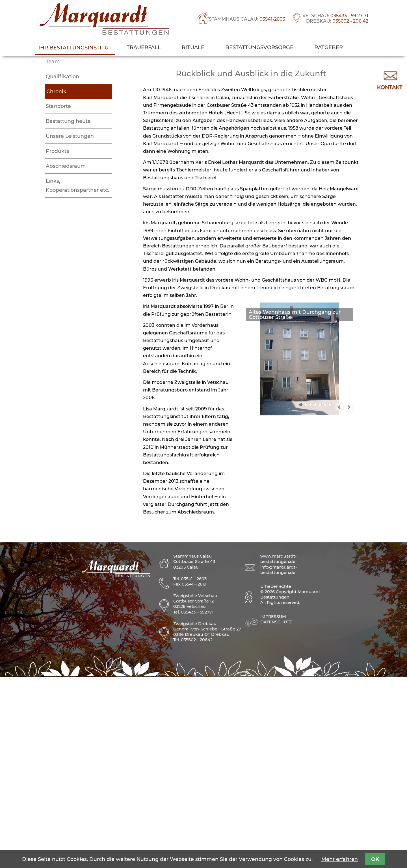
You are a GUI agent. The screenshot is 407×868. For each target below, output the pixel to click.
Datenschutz (276, 813)
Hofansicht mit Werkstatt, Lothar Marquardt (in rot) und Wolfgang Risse (325, 596)
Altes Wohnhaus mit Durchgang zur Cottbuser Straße (301, 596)
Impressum (273, 807)
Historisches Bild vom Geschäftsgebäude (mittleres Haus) (306, 596)
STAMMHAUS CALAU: (247, 19)
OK (375, 859)
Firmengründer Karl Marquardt (310, 596)
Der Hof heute (330, 596)
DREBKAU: (337, 21)
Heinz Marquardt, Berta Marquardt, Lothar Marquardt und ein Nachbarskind (320, 596)
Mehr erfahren (340, 859)
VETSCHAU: (335, 16)
